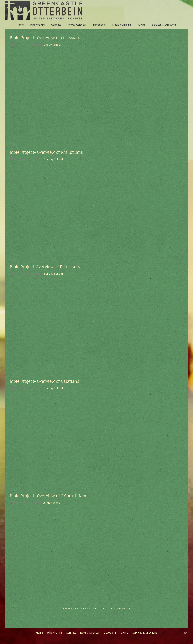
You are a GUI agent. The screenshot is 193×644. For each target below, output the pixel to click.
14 (110, 609)
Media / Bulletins (122, 25)
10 (98, 609)
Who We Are (37, 25)
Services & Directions (164, 25)
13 (107, 609)
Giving (142, 25)
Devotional (99, 25)
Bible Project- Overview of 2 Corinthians (48, 496)
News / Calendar (77, 25)
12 (104, 609)
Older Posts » (123, 609)
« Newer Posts (71, 609)
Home (20, 25)
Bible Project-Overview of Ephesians (45, 267)
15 (114, 609)
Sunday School (52, 45)
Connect (56, 25)
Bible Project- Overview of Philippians (46, 152)
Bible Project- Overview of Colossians (45, 38)
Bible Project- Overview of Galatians (44, 381)
